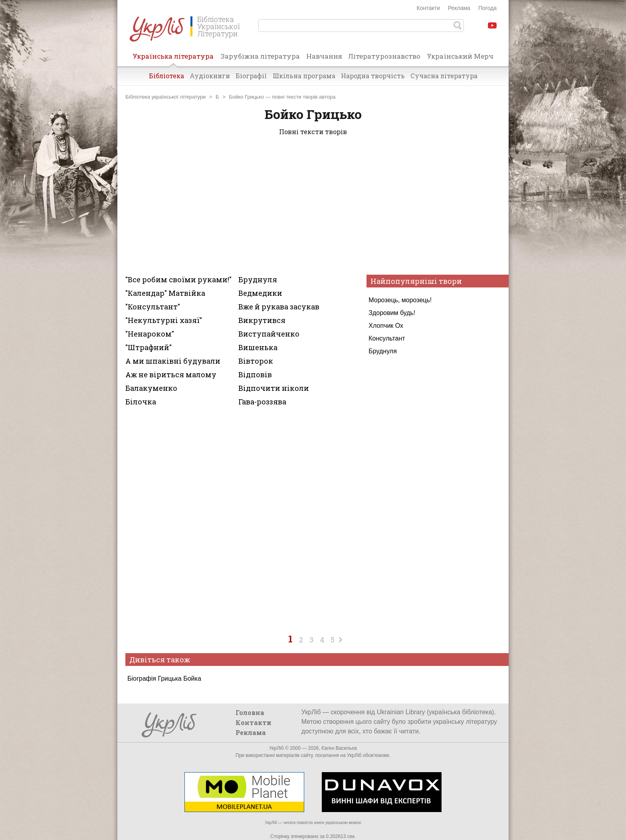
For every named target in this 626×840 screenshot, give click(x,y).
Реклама (459, 8)
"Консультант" (153, 307)
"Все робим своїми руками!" (178, 279)
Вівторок (256, 361)
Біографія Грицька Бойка (164, 679)
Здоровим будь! (392, 313)
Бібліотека (166, 76)
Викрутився (262, 320)
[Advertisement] (313, 207)
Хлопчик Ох (386, 326)
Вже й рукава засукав (279, 307)
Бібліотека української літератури (165, 97)
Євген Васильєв (339, 748)
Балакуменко (151, 388)
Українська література (173, 59)
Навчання (324, 56)
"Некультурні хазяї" (164, 320)
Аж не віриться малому (171, 374)
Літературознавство (384, 56)
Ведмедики (260, 293)
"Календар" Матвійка (165, 293)
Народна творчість (373, 76)
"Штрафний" (149, 347)
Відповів (255, 374)
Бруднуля (383, 351)
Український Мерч (460, 56)
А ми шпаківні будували (173, 361)
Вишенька (258, 347)
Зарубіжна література (260, 56)
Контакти (428, 8)
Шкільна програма (304, 76)
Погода (487, 8)
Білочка (141, 402)
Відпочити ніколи (274, 388)
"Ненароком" (150, 334)
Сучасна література (444, 76)
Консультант (387, 338)
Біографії (251, 76)
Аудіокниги (210, 76)
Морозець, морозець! (400, 300)
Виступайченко (269, 334)
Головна (250, 712)
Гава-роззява (262, 402)
